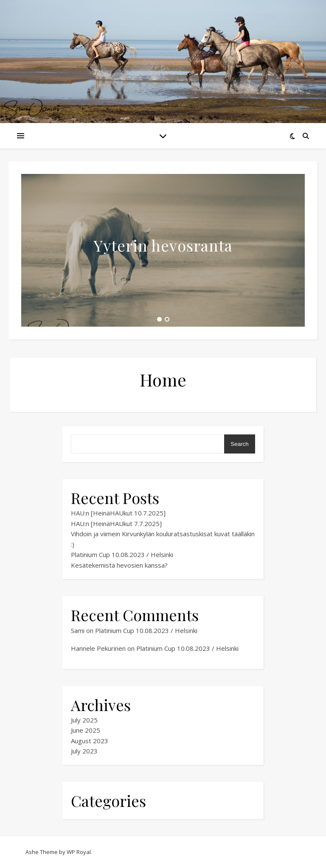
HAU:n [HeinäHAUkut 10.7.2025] (118, 513)
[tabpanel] (163, 250)
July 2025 (84, 720)
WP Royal (79, 852)
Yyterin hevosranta (163, 245)
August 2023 (90, 741)
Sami (78, 630)
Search (239, 444)
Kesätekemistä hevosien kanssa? (119, 565)
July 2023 (84, 751)
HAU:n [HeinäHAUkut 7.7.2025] (116, 524)
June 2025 (86, 730)
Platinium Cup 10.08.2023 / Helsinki (122, 554)
